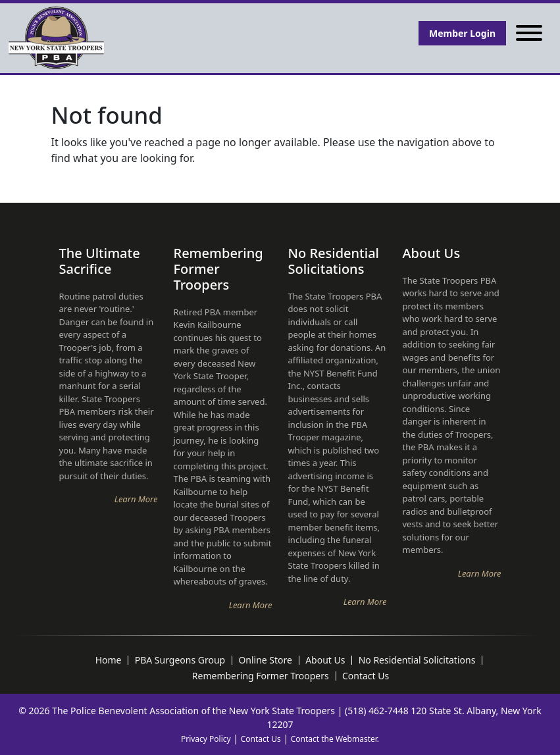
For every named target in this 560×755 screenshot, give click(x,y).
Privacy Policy (206, 739)
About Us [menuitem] (325, 660)
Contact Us (261, 739)
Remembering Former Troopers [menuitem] (261, 676)
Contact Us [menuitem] (366, 676)
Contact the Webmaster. (335, 739)
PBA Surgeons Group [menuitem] (180, 660)
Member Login (462, 33)
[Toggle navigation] (529, 33)
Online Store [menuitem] (265, 660)
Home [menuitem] (109, 660)
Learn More (136, 499)
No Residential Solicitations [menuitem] (417, 660)
